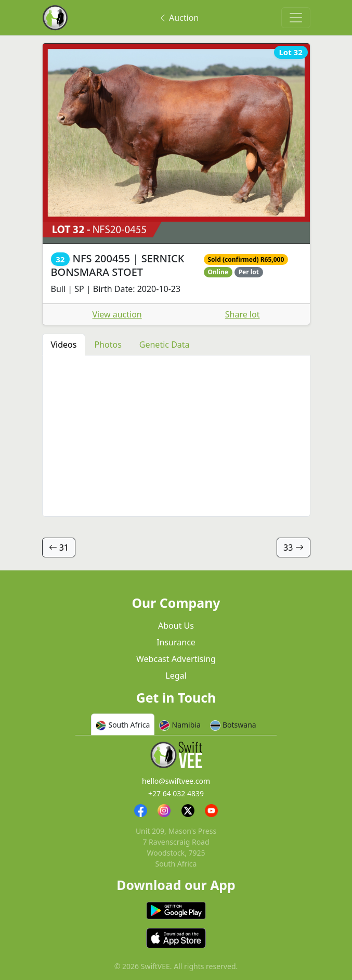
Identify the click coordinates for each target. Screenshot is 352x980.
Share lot (243, 314)
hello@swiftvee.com (176, 781)
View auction (117, 314)
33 (293, 548)
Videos (64, 345)
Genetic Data (165, 345)
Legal (176, 676)
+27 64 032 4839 (176, 793)
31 (59, 548)
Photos (108, 345)
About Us (176, 626)
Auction (179, 18)
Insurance (176, 642)
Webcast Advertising (176, 659)
